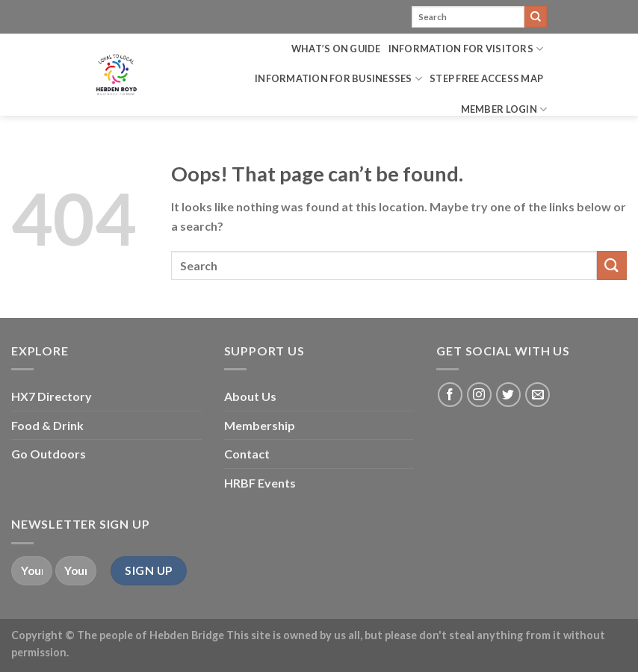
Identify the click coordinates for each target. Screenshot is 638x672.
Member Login (504, 109)
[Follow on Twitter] (508, 395)
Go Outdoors (49, 454)
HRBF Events (260, 483)
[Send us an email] (538, 395)
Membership (260, 425)
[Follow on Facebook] (450, 395)
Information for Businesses (338, 79)
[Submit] (536, 17)
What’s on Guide (336, 49)
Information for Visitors (466, 49)
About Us (250, 396)
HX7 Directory (52, 396)
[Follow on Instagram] (479, 395)
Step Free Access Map (486, 78)
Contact (247, 454)
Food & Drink (47, 425)
